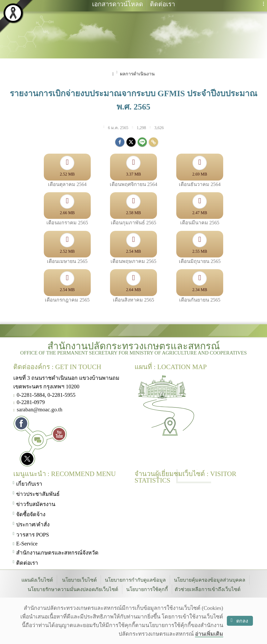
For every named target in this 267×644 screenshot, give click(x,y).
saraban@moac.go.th (40, 409)
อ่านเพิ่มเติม (209, 634)
